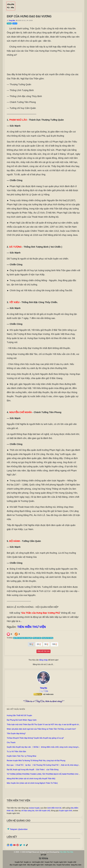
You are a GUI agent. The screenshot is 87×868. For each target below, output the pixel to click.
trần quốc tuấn (37, 638)
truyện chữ (72, 862)
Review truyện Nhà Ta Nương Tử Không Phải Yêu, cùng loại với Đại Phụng (36, 761)
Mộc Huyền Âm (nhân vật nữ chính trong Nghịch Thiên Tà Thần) (32, 783)
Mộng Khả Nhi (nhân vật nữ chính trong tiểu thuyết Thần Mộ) (31, 779)
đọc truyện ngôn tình (18, 865)
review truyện (34, 808)
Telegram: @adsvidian (17, 829)
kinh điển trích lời (54, 808)
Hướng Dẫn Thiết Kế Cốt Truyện (19, 715)
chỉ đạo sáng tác (28, 811)
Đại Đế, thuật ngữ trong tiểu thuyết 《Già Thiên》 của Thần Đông (33, 770)
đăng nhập (43, 660)
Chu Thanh (11, 743)
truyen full (49, 862)
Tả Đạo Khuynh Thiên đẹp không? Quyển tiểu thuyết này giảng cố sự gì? (35, 738)
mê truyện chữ (38, 862)
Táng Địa (12, 20)
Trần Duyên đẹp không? (16, 733)
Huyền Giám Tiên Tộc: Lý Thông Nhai (22, 756)
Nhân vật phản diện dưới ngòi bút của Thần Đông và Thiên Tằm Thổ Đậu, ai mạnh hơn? (41, 729)
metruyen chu (50, 865)
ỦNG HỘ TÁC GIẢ (44, 651)
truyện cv (27, 862)
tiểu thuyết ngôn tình (35, 865)
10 (31, 644)
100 (54, 644)
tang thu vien (76, 865)
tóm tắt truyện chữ (43, 811)
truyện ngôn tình (66, 811)
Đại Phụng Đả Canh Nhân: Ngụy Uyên (22, 720)
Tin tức (9, 23)
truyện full (19, 862)
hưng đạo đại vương (47, 638)
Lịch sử (15, 23)
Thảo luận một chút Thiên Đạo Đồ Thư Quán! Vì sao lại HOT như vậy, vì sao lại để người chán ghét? (46, 724)
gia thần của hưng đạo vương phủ (23, 638)
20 (39, 644)
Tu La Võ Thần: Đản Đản (16, 752)
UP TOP (43, 855)
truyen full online (63, 865)
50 (46, 644)
